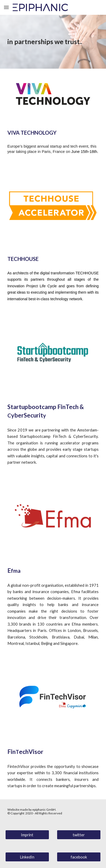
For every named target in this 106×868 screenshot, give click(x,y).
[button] (6, 7)
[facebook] (79, 857)
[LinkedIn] (27, 857)
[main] (53, 42)
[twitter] (79, 835)
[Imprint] (27, 835)
